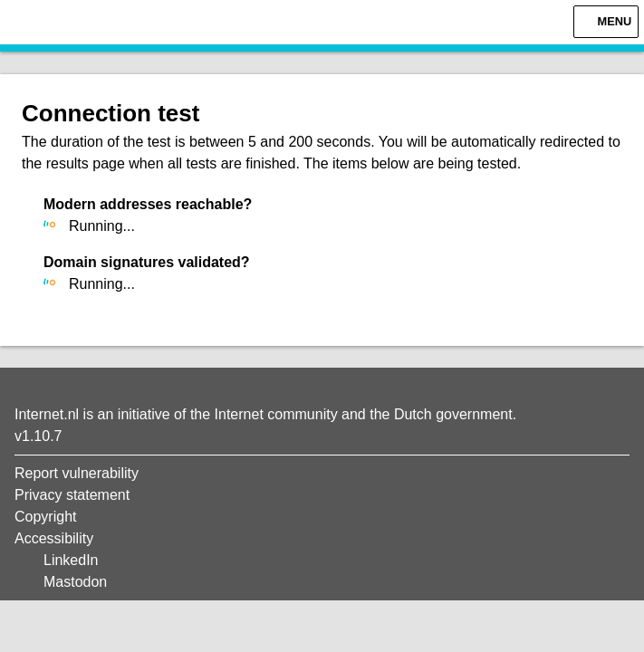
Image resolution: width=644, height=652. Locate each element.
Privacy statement (72, 495)
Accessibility (54, 538)
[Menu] (606, 22)
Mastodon (75, 582)
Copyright (45, 517)
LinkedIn (71, 560)
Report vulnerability (77, 473)
